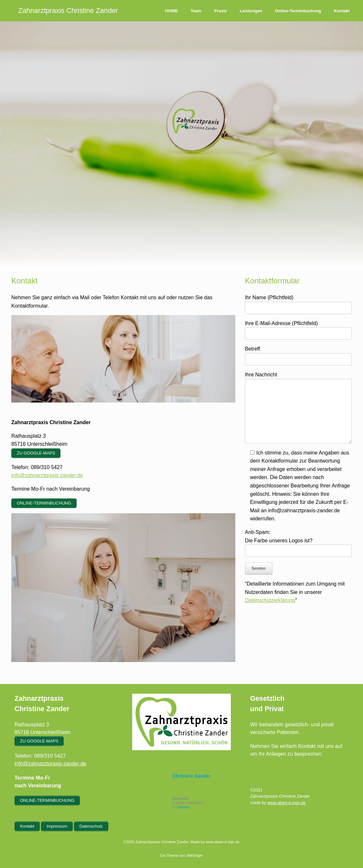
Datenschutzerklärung (270, 600)
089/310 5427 (50, 756)
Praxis (221, 11)
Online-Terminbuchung (298, 11)
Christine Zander (191, 776)
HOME (171, 11)
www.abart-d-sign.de (287, 803)
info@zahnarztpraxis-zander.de (47, 475)
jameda (184, 807)
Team (196, 11)
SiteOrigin (194, 855)
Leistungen (251, 11)
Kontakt (342, 11)
